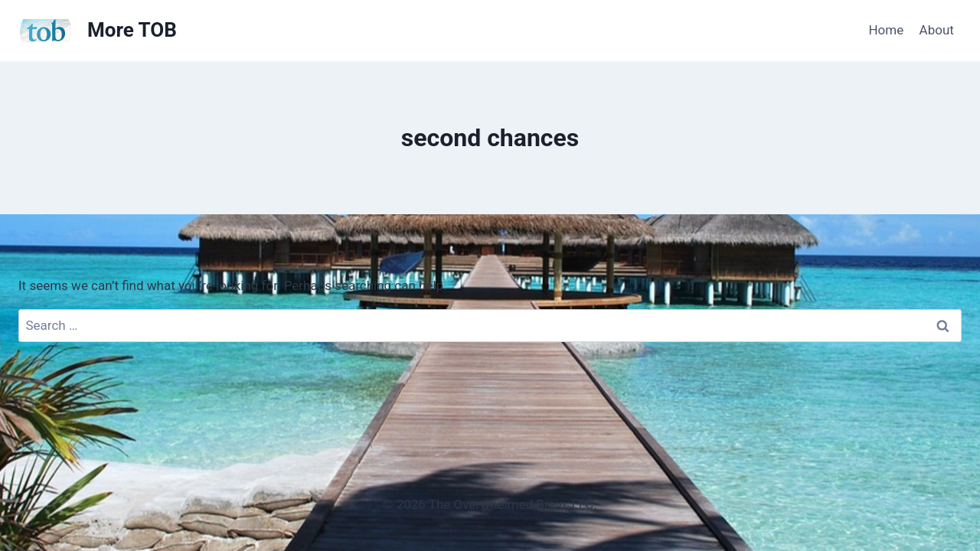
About (937, 30)
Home (886, 30)
